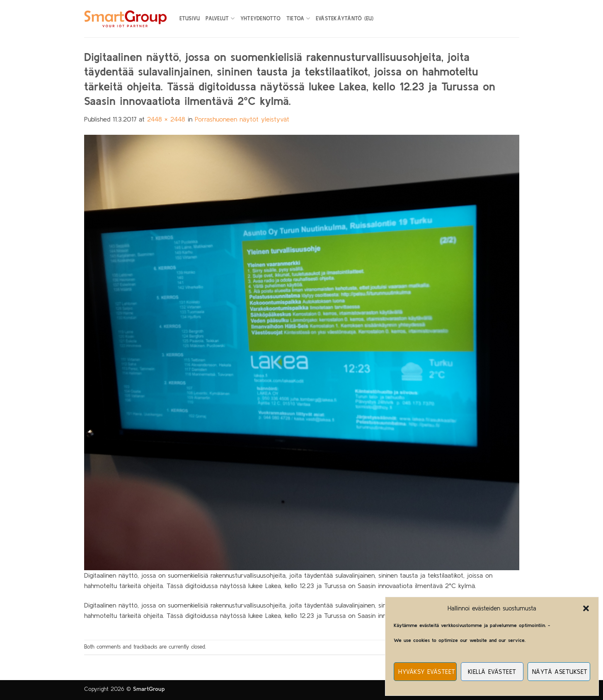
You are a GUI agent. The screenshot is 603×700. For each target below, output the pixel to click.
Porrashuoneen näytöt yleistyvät (242, 119)
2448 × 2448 (166, 119)
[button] (586, 608)
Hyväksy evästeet (427, 672)
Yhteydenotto (260, 18)
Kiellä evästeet (492, 672)
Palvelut (220, 18)
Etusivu (190, 18)
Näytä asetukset (560, 672)
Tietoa (298, 18)
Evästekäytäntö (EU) (345, 18)
